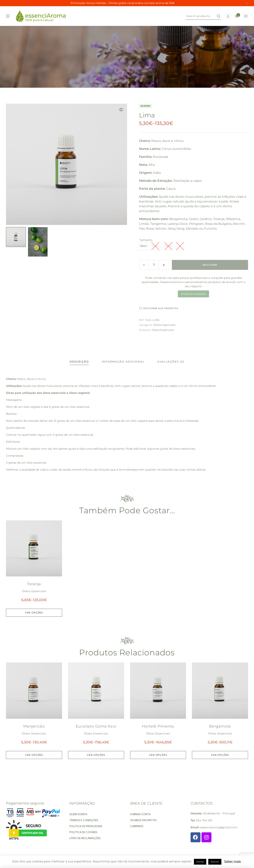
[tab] (79, 362)
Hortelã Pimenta (158, 726)
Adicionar (210, 265)
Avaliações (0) (171, 362)
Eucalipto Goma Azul (96, 726)
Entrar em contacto (193, 294)
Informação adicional (123, 362)
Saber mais (233, 861)
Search (219, 16)
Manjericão (34, 726)
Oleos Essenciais (163, 330)
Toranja (34, 584)
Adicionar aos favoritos (161, 308)
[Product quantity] (154, 265)
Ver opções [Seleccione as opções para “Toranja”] (34, 613)
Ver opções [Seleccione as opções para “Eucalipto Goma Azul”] (96, 755)
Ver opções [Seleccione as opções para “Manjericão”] (34, 755)
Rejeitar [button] (215, 862)
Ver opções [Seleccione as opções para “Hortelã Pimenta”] (158, 755)
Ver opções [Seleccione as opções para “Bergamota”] (220, 755)
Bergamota (220, 726)
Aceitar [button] (200, 862)
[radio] (144, 246)
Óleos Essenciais (164, 325)
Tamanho (146, 240)
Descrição (79, 362)
